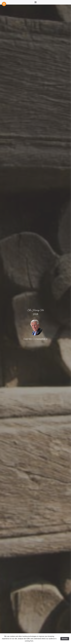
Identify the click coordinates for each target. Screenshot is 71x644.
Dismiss (65, 639)
